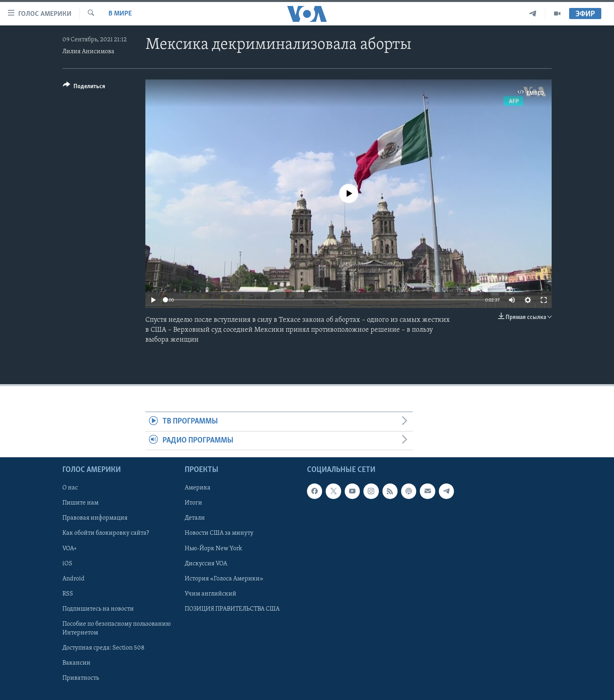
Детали (195, 518)
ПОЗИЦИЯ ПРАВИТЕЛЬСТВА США (232, 609)
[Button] (84, 88)
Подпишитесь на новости (98, 609)
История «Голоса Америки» (224, 579)
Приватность (81, 678)
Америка (198, 488)
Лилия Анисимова (88, 52)
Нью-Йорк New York (213, 549)
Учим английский (210, 594)
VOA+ (70, 549)
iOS (67, 564)
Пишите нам (80, 503)
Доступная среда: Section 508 (103, 648)
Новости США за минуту (219, 534)
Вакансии (76, 663)
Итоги (193, 503)
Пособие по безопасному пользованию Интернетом (117, 628)
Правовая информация (95, 518)
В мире (120, 14)
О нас (70, 488)
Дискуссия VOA (206, 564)
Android (73, 579)
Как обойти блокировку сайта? (106, 534)
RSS (68, 594)
